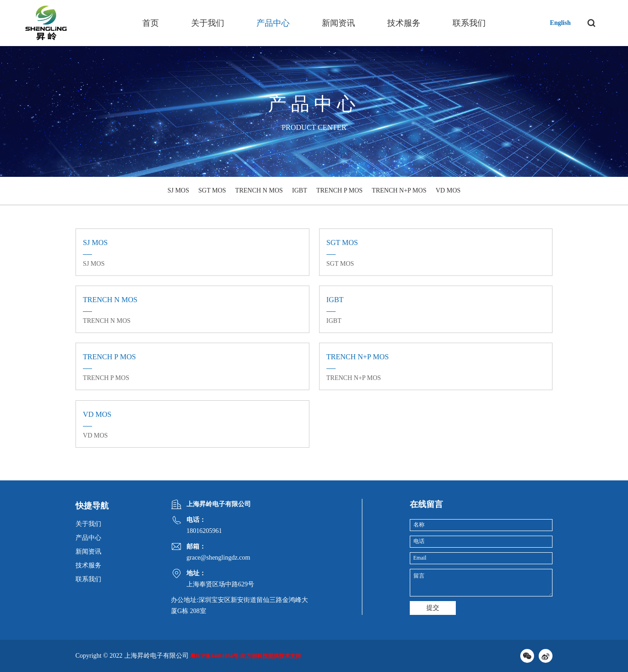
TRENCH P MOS (340, 190)
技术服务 (404, 23)
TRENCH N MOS (259, 190)
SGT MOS (212, 190)
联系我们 (469, 23)
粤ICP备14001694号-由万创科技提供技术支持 (246, 656)
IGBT (299, 190)
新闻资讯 (338, 23)
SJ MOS (178, 190)
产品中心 (273, 23)
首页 (151, 23)
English (560, 23)
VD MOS (448, 190)
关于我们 (208, 23)
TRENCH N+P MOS (399, 190)
